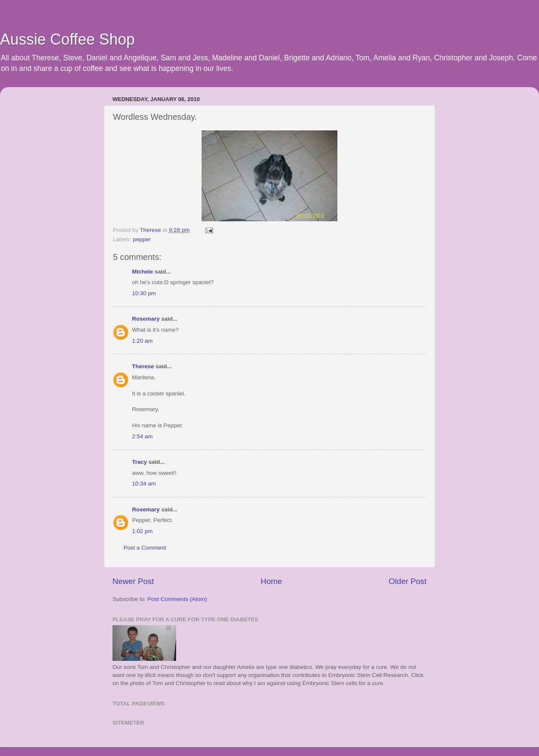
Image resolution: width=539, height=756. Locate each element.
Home (271, 581)
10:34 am (144, 484)
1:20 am (142, 341)
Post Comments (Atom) (177, 599)
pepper (142, 239)
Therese (143, 366)
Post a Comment (145, 548)
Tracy (139, 462)
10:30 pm (144, 293)
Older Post (408, 581)
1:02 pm (142, 531)
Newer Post (133, 581)
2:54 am (142, 436)
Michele (143, 272)
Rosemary (147, 319)
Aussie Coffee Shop (67, 39)
